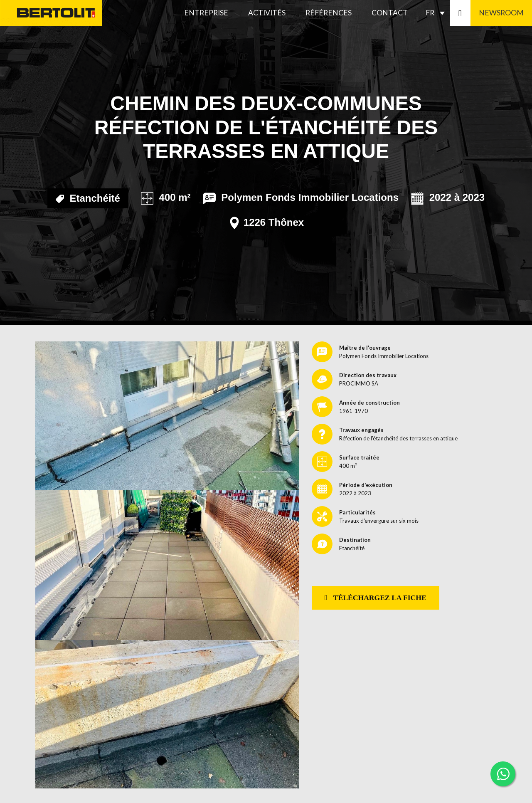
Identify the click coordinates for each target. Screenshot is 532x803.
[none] (437, 13)
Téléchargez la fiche (376, 598)
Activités (267, 13)
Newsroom (501, 13)
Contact (390, 13)
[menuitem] (437, 13)
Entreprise (206, 13)
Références (329, 13)
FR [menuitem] (430, 13)
